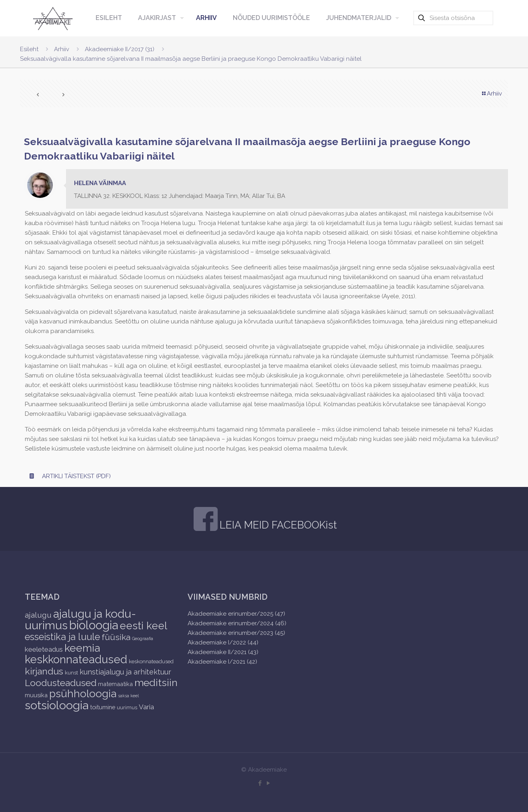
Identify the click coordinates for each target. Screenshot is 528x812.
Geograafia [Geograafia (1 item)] (143, 638)
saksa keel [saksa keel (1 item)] (128, 696)
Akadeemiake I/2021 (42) (222, 662)
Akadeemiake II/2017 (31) (120, 49)
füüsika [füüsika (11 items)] (116, 637)
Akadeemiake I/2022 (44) (223, 642)
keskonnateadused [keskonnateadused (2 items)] (151, 661)
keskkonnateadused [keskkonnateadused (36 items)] (76, 659)
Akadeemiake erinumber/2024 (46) (237, 623)
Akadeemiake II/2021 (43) (223, 652)
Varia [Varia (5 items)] (146, 707)
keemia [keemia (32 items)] (82, 648)
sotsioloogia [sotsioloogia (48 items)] (57, 705)
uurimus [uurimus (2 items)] (127, 707)
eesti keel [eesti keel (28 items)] (143, 626)
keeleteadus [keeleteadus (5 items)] (44, 649)
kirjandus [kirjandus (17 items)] (44, 671)
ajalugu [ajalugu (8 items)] (38, 615)
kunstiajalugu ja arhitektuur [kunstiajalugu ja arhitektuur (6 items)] (125, 672)
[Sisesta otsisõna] (453, 18)
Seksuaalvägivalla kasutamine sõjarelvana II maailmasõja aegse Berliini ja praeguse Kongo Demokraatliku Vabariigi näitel (191, 59)
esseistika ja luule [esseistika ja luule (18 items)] (62, 637)
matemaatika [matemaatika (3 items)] (115, 684)
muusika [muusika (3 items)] (36, 695)
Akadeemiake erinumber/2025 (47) (236, 614)
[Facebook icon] (260, 783)
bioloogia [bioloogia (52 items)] (94, 625)
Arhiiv (62, 49)
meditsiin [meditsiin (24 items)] (156, 682)
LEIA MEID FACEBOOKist (278, 525)
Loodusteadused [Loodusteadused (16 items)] (61, 683)
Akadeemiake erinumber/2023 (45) (236, 633)
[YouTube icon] (268, 783)
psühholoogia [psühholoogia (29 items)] (83, 693)
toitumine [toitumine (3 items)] (103, 707)
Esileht (29, 49)
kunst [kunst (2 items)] (71, 673)
